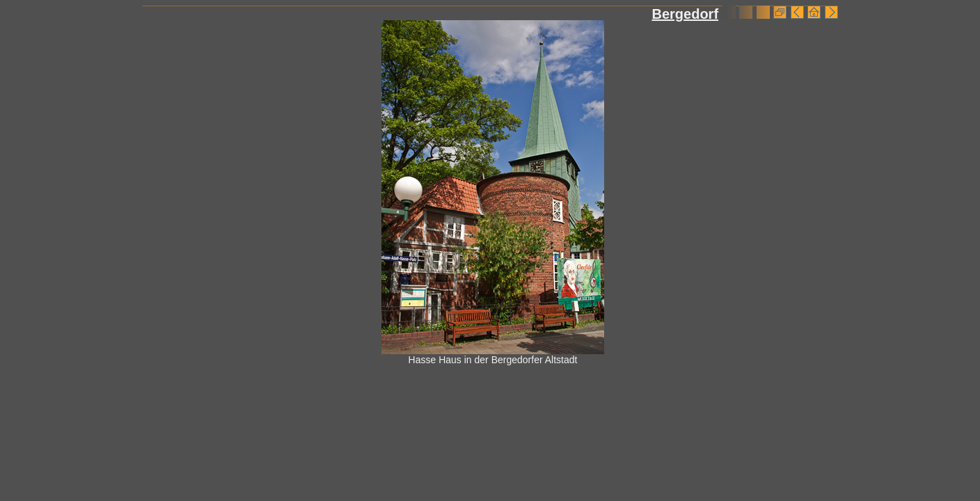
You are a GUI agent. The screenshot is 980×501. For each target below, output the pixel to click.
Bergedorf (685, 14)
